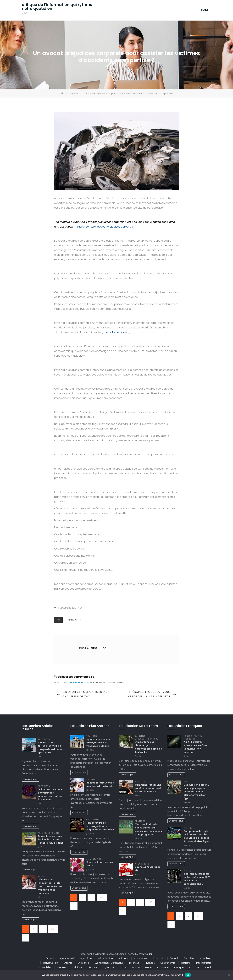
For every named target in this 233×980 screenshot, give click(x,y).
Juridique (77, 968)
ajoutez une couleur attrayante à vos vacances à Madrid (98, 744)
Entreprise (83, 964)
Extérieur (134, 964)
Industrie (186, 964)
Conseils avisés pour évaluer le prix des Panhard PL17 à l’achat (51, 841)
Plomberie (163, 968)
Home (205, 11)
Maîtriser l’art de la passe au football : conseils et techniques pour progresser (148, 830)
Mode (148, 968)
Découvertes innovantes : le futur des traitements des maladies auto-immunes (50, 887)
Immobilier (45, 968)
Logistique (108, 968)
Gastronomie (94, 821)
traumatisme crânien (116, 333)
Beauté (174, 959)
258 (53, 930)
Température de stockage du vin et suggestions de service (100, 827)
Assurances (142, 865)
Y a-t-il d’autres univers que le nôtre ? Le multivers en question (196, 748)
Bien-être (189, 959)
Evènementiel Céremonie (109, 964)
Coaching (206, 959)
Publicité (194, 968)
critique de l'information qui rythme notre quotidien (57, 7)
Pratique (153, 740)
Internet (62, 968)
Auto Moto (44, 740)
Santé (41, 878)
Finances (150, 964)
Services (140, 783)
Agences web (67, 959)
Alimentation (94, 860)
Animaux (123, 959)
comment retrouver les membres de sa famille (100, 785)
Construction (50, 964)
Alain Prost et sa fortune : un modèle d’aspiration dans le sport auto (50, 749)
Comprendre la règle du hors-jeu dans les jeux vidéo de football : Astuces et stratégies (197, 837)
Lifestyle (92, 781)
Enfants (68, 964)
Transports (74, 621)
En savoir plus (31, 780)
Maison (136, 968)
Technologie (191, 740)
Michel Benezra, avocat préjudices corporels (105, 228)
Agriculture (86, 959)
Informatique (204, 964)
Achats (42, 834)
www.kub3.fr (145, 955)
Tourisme (92, 737)
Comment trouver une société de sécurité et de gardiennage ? (148, 789)
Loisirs (188, 737)
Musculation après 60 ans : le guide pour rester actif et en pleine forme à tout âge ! (196, 793)
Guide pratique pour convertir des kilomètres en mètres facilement (50, 795)
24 (198, 917)
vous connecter (78, 683)
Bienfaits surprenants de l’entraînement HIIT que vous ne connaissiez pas (197, 880)
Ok (188, 975)
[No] (229, 975)
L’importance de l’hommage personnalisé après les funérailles (148, 748)
